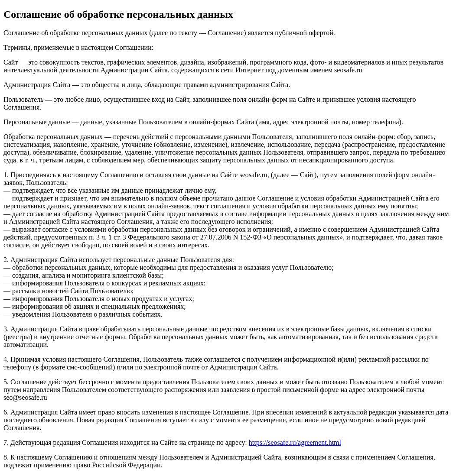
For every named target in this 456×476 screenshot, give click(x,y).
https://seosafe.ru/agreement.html (295, 442)
